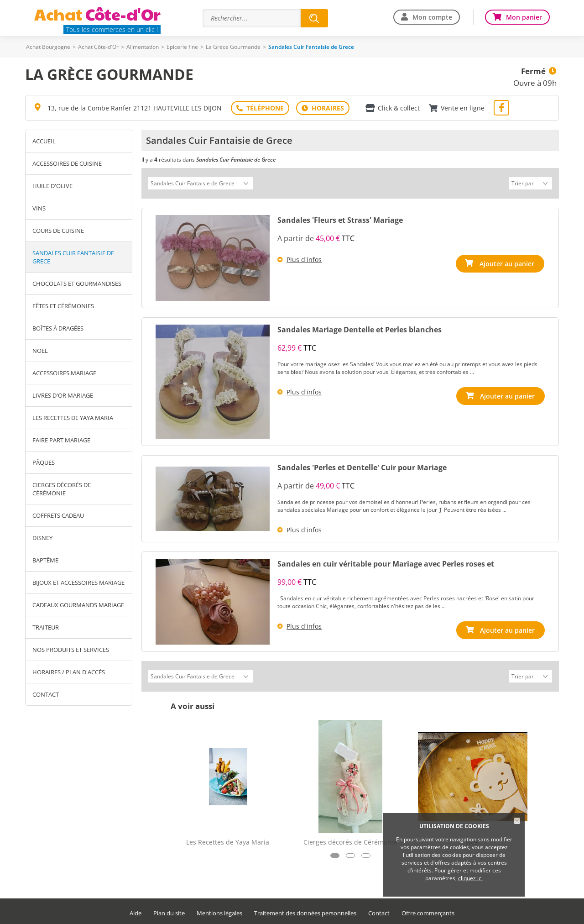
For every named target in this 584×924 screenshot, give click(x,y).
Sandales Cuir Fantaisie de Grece (73, 257)
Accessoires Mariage (64, 373)
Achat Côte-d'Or (98, 47)
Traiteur (46, 627)
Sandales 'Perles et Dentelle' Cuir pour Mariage (362, 466)
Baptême (45, 560)
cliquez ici (470, 878)
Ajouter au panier (507, 262)
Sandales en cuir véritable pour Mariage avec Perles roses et (386, 562)
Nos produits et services (71, 650)
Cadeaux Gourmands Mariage (78, 605)
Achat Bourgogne (48, 47)
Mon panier (524, 17)
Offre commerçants (428, 911)
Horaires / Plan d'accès (69, 672)
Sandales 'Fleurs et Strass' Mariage (340, 219)
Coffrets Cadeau (58, 515)
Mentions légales (219, 911)
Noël (40, 351)
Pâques (44, 462)
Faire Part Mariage (61, 440)
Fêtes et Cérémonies (63, 306)
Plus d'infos (304, 258)
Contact (46, 694)
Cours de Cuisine (58, 231)
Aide (136, 911)
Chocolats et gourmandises (77, 283)
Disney (42, 538)
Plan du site (169, 911)
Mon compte (432, 17)
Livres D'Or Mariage (63, 395)
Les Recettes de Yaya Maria (73, 418)
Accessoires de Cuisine (67, 163)
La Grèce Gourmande (233, 47)
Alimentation (143, 47)
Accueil (44, 141)
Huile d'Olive (52, 186)
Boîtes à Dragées (58, 328)
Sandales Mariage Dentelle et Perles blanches (360, 328)
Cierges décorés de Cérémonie (62, 489)
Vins (39, 208)
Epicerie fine (182, 47)
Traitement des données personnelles (305, 911)
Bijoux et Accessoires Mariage (78, 583)
